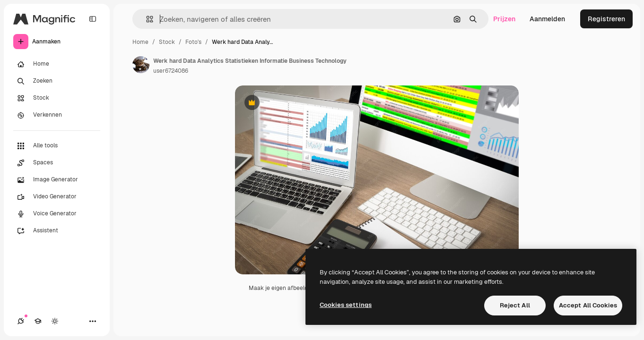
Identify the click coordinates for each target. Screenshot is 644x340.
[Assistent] (57, 231)
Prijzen (504, 19)
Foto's (193, 42)
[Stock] (57, 98)
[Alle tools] (57, 146)
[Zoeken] (57, 81)
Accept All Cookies (588, 305)
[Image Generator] (57, 180)
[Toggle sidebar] (93, 19)
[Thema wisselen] (55, 321)
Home (140, 42)
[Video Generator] (57, 197)
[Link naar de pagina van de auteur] (141, 65)
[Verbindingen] (21, 321)
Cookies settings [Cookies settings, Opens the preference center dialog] (346, 305)
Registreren (606, 19)
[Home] (57, 64)
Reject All (515, 305)
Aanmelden (547, 19)
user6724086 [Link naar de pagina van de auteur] (171, 71)
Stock (167, 42)
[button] (146, 19)
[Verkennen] (57, 115)
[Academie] (38, 321)
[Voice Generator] (57, 214)
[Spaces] (57, 163)
